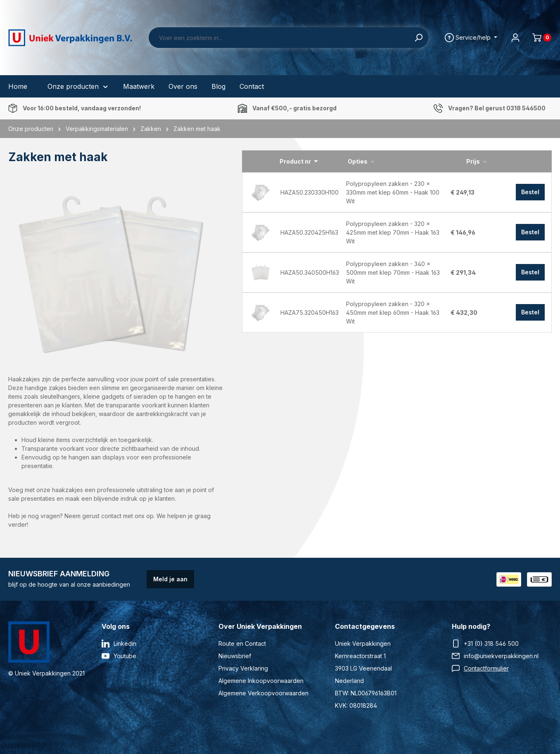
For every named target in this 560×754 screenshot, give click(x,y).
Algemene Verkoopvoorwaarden (263, 693)
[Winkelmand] (539, 38)
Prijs (473, 161)
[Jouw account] (515, 38)
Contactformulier (486, 668)
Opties (358, 161)
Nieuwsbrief (235, 656)
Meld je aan (170, 579)
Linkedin (125, 643)
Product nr (295, 161)
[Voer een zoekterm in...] (279, 38)
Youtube (125, 656)
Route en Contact (242, 643)
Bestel (530, 192)
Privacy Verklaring (243, 668)
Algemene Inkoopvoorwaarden (261, 681)
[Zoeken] (419, 38)
